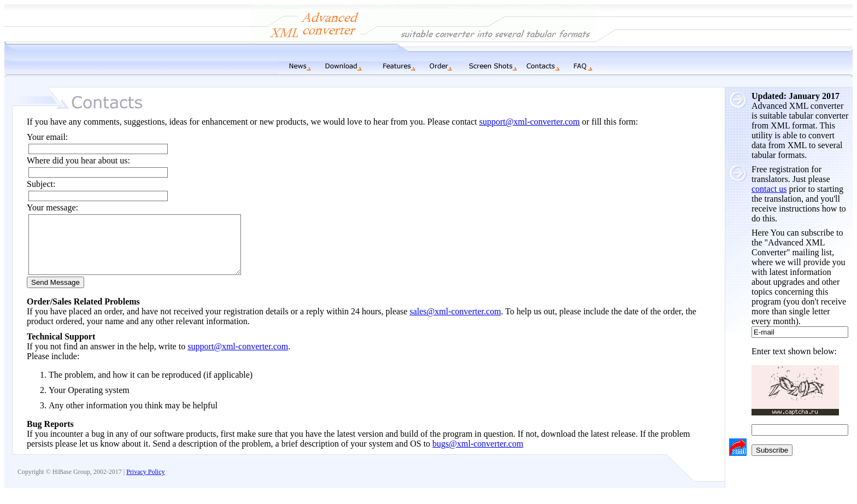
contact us (769, 189)
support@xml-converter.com (530, 122)
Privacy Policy (145, 483)
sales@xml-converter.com (455, 323)
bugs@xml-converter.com (478, 455)
